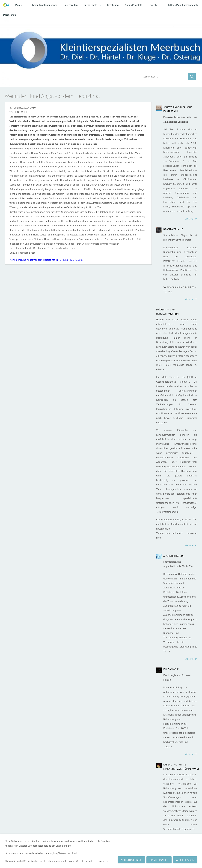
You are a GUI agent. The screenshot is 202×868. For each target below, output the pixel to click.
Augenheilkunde (174, 556)
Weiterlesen (191, 219)
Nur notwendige (131, 860)
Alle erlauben (185, 860)
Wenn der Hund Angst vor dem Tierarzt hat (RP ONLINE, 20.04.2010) (46, 260)
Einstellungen (159, 860)
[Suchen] (163, 77)
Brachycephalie (173, 229)
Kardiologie (171, 669)
